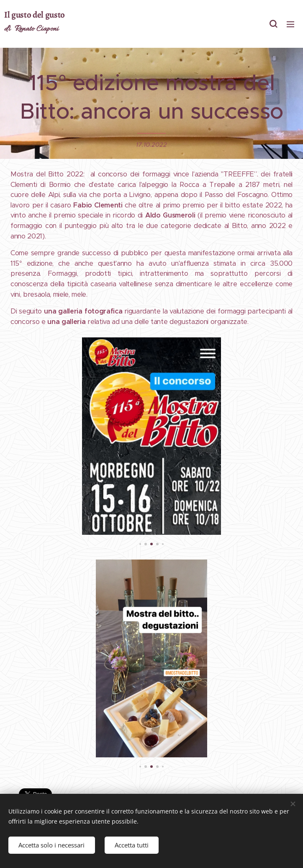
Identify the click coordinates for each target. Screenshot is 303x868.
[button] (273, 24)
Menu (290, 24)
